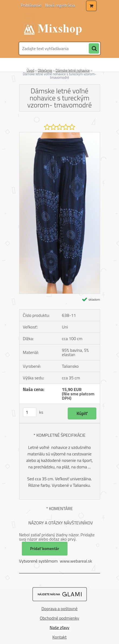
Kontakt (59, 637)
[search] (94, 49)
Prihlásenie (32, 5)
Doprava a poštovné (60, 609)
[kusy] (30, 412)
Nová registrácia (60, 5)
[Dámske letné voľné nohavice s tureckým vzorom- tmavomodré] (60, 134)
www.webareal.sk (76, 561)
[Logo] (56, 27)
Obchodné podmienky (60, 618)
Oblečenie (45, 70)
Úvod (30, 70)
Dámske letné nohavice (73, 70)
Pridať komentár (45, 549)
